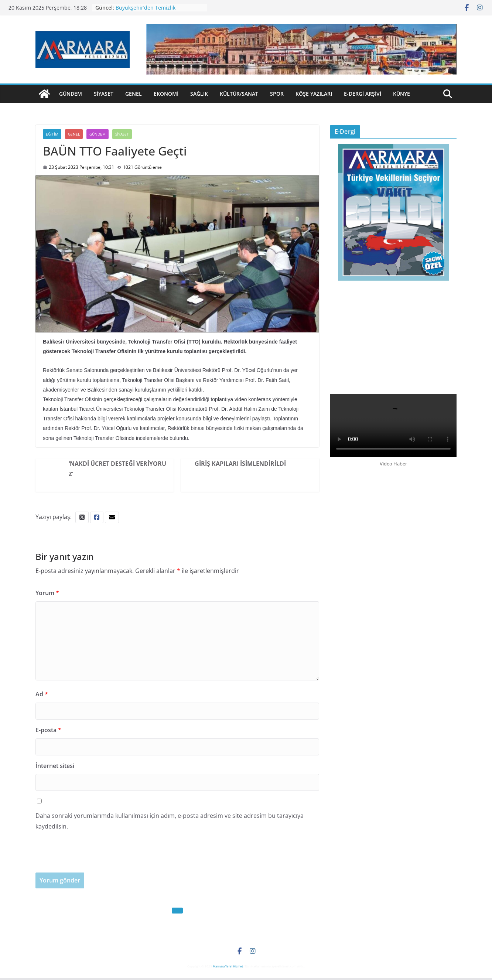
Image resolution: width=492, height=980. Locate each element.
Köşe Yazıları (314, 94)
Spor (277, 94)
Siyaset (104, 94)
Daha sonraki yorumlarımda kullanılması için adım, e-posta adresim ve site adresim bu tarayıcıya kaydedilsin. (170, 821)
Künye (402, 94)
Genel (134, 94)
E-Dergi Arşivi (363, 94)
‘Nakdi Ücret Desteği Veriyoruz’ (117, 469)
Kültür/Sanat (239, 94)
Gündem (71, 94)
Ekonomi (166, 94)
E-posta (48, 730)
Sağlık (199, 94)
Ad (42, 694)
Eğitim (52, 134)
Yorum (47, 593)
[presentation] (92, 858)
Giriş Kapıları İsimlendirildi (240, 464)
